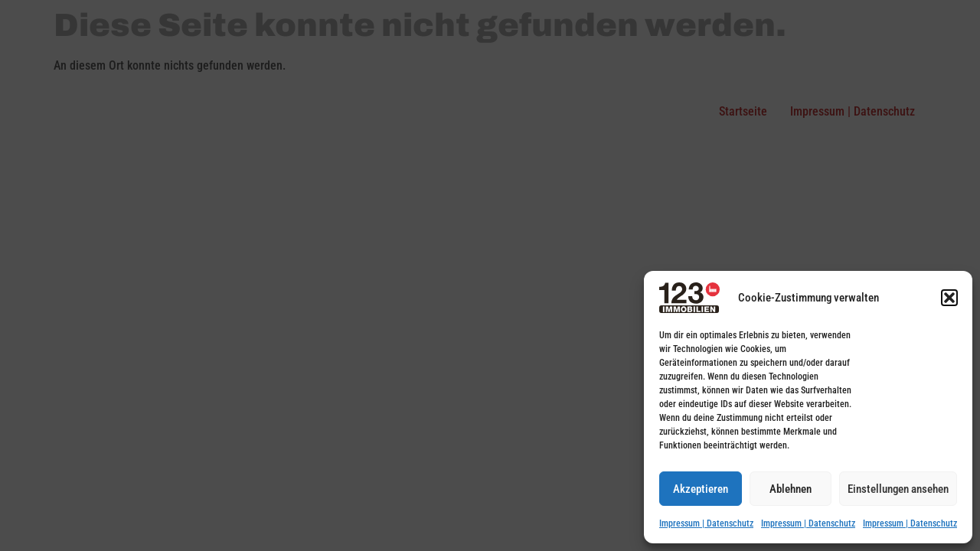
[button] (949, 298)
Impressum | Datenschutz (706, 523)
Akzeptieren (701, 489)
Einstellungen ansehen (898, 489)
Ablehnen (791, 489)
